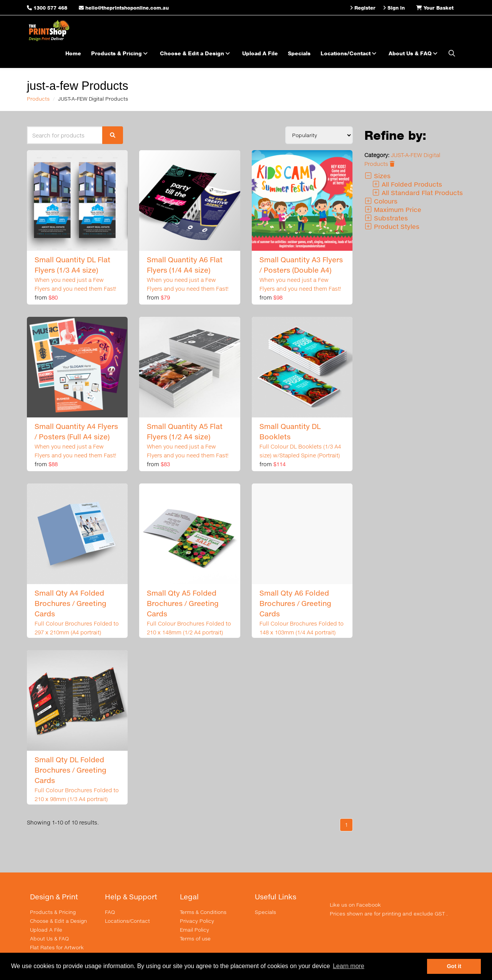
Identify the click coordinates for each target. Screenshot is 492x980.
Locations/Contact (350, 53)
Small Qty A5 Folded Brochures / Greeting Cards (183, 603)
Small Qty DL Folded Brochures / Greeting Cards (71, 770)
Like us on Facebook (355, 905)
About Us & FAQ (414, 53)
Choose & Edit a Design (196, 53)
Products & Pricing (121, 53)
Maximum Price (393, 209)
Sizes (377, 176)
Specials (299, 53)
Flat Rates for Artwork (57, 947)
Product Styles (392, 226)
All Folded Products (407, 184)
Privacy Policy (197, 921)
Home (73, 53)
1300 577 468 (50, 8)
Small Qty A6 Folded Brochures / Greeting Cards (295, 603)
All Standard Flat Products (417, 193)
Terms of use (195, 939)
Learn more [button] (349, 966)
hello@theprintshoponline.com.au (124, 8)
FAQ (110, 912)
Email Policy (194, 930)
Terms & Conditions (203, 912)
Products (38, 99)
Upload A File (260, 53)
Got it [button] (454, 966)
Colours (381, 201)
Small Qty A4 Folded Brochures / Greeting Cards (71, 603)
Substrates (386, 218)
